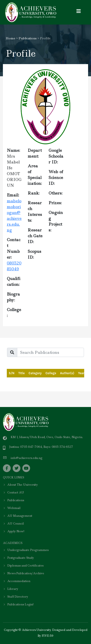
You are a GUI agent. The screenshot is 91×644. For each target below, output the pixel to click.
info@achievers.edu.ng (26, 458)
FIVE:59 (48, 636)
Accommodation (17, 581)
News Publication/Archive (24, 573)
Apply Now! (14, 531)
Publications (28, 38)
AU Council (13, 524)
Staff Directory (16, 597)
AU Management (18, 516)
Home (11, 38)
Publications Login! (18, 604)
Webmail (12, 508)
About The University (20, 485)
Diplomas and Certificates (23, 566)
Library (11, 589)
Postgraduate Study (18, 558)
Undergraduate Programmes (26, 550)
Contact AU (13, 492)
